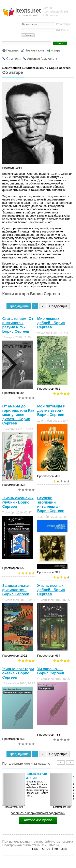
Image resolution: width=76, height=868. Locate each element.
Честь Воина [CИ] (36, 774)
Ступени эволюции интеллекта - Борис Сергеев (51, 504)
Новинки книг (35, 50)
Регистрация (63, 24)
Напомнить (62, 30)
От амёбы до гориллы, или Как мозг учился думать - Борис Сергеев (18, 415)
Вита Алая (31, 778)
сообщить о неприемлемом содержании (38, 813)
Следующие (58, 306)
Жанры (56, 50)
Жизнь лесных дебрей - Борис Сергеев (51, 590)
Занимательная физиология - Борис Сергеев (16, 590)
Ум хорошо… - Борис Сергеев (51, 671)
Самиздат (14, 59)
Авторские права (38, 820)
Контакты (61, 849)
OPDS (46, 849)
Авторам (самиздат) (42, 59)
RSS (35, 849)
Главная (12, 50)
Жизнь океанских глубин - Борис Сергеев (18, 502)
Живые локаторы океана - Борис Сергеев (18, 673)
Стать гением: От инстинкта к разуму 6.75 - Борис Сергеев (18, 325)
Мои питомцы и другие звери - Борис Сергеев (51, 410)
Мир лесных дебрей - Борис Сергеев (51, 323)
